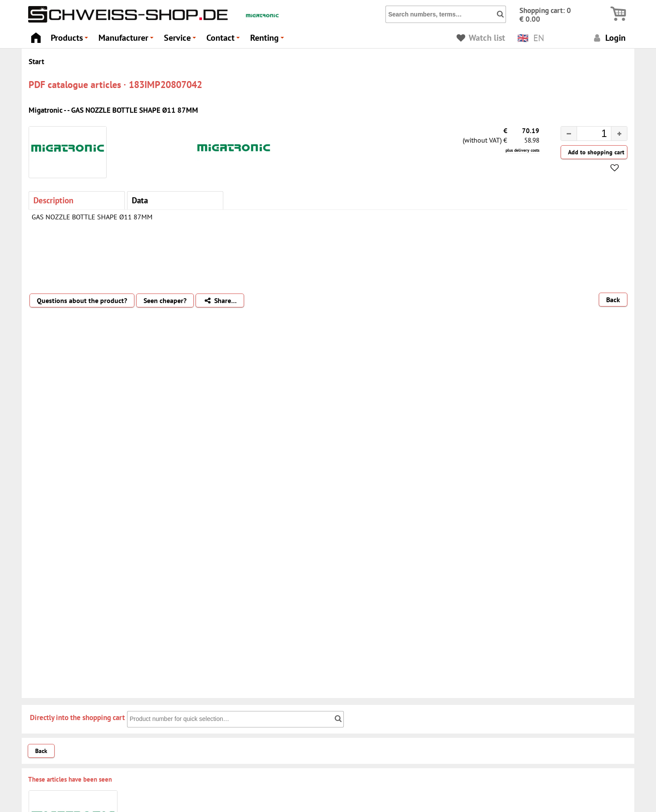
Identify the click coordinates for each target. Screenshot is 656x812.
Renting (268, 40)
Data (140, 200)
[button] (619, 134)
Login (609, 38)
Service (181, 40)
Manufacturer (127, 40)
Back (613, 300)
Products (71, 40)
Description (53, 200)
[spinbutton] (587, 135)
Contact (224, 40)
